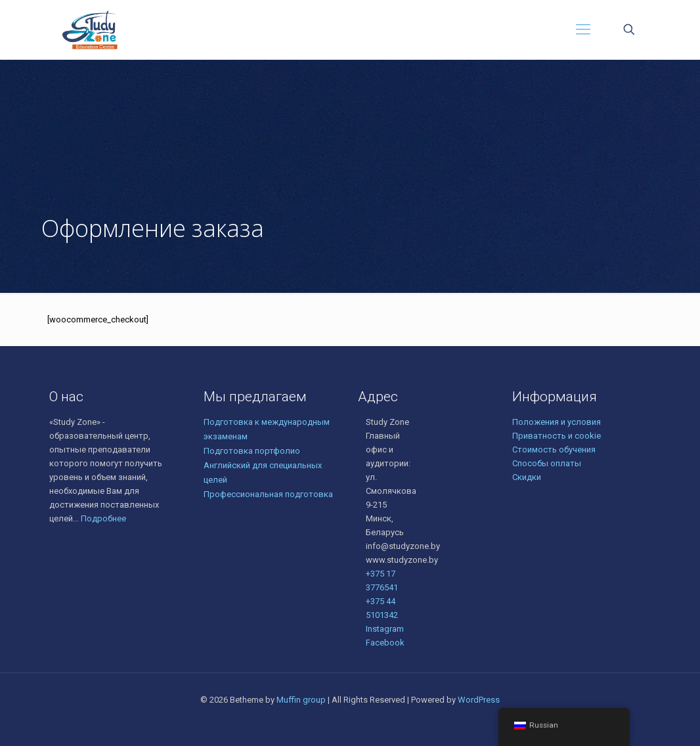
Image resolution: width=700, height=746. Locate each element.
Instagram (385, 629)
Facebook (385, 643)
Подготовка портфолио (252, 451)
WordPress (479, 700)
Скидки (527, 477)
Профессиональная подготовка (268, 494)
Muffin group (301, 700)
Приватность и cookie (557, 436)
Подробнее (103, 518)
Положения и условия (557, 422)
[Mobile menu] (583, 30)
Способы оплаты (547, 463)
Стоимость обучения (554, 450)
